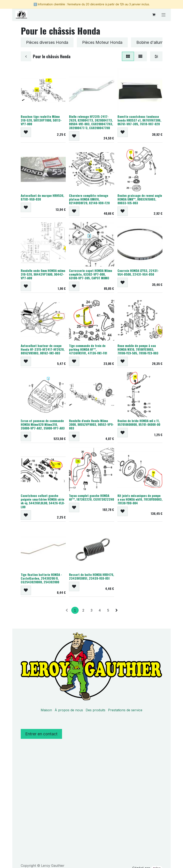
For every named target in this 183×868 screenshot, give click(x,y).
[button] (26, 132)
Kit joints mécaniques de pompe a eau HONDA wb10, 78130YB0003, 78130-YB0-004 (140, 499)
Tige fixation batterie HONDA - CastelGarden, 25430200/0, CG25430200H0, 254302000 (41, 578)
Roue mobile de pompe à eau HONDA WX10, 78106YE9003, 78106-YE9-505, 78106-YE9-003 (138, 349)
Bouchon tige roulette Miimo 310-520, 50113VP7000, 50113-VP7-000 (41, 120)
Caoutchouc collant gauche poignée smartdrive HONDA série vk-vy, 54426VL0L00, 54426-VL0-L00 (43, 501)
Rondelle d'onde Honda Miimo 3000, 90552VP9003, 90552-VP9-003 (91, 424)
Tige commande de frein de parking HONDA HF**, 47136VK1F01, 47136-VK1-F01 (88, 349)
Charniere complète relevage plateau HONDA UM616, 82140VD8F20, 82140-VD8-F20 (89, 199)
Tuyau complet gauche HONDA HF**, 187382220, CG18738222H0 (91, 498)
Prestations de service (125, 710)
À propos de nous (69, 710)
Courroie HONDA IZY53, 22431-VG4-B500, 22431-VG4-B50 (138, 272)
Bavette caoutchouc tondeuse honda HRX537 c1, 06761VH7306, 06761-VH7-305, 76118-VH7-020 (139, 120)
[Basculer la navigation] (163, 15)
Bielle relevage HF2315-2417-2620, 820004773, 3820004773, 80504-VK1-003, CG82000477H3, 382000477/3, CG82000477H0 (91, 122)
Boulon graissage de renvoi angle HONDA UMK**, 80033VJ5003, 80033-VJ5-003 (140, 199)
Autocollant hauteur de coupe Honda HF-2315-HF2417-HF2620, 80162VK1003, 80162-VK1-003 (43, 349)
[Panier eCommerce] (154, 15)
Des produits (96, 710)
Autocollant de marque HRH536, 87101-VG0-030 (42, 197)
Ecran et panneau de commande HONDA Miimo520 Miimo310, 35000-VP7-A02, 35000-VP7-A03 (43, 424)
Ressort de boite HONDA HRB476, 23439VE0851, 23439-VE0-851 (91, 576)
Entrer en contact (41, 734)
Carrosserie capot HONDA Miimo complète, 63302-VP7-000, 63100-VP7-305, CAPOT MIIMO (91, 274)
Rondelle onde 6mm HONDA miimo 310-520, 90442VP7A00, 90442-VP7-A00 (43, 274)
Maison (46, 710)
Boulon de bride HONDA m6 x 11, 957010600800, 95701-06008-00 (139, 422)
